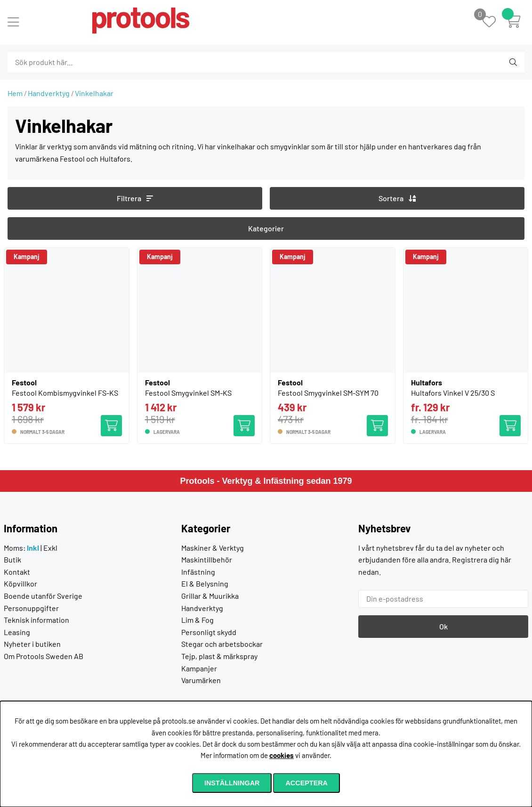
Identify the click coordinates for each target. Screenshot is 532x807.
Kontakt (17, 572)
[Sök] (59, 62)
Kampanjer (199, 668)
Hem (15, 93)
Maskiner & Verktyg (213, 548)
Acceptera (306, 783)
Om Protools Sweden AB (44, 656)
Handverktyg (49, 93)
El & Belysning (205, 583)
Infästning (198, 572)
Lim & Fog (197, 620)
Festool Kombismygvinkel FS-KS (65, 393)
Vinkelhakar (94, 93)
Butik (12, 559)
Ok (443, 626)
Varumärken (201, 680)
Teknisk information (36, 620)
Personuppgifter (31, 608)
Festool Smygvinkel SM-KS (188, 393)
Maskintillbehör (207, 559)
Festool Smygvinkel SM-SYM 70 (328, 393)
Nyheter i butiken (32, 644)
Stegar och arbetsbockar (222, 644)
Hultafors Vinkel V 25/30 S (453, 393)
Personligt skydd (209, 632)
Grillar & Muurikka (210, 596)
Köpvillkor (20, 583)
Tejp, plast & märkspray (219, 656)
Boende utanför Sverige (43, 596)
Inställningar (232, 783)
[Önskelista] (494, 22)
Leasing (17, 632)
